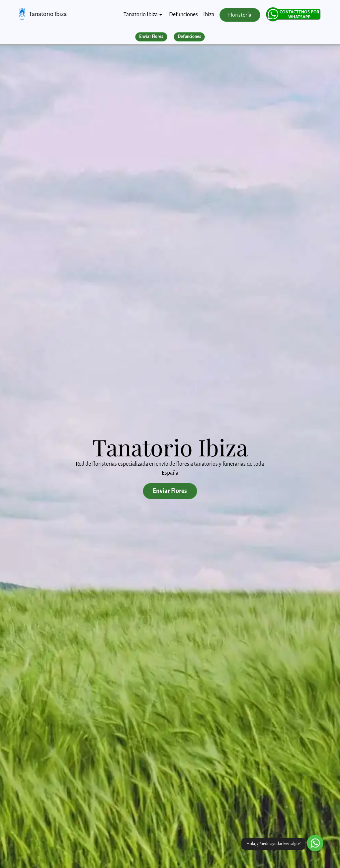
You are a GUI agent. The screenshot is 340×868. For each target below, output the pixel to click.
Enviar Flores (151, 37)
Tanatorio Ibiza (48, 14)
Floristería (240, 15)
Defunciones (183, 15)
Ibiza (209, 15)
